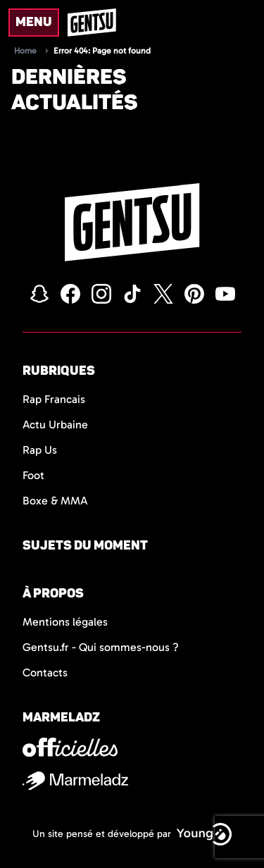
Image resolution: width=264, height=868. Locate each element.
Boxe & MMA (55, 501)
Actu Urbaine (55, 424)
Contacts (45, 672)
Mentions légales (65, 622)
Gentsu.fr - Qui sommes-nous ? (101, 647)
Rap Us (40, 450)
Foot (33, 475)
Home (25, 51)
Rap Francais (54, 399)
